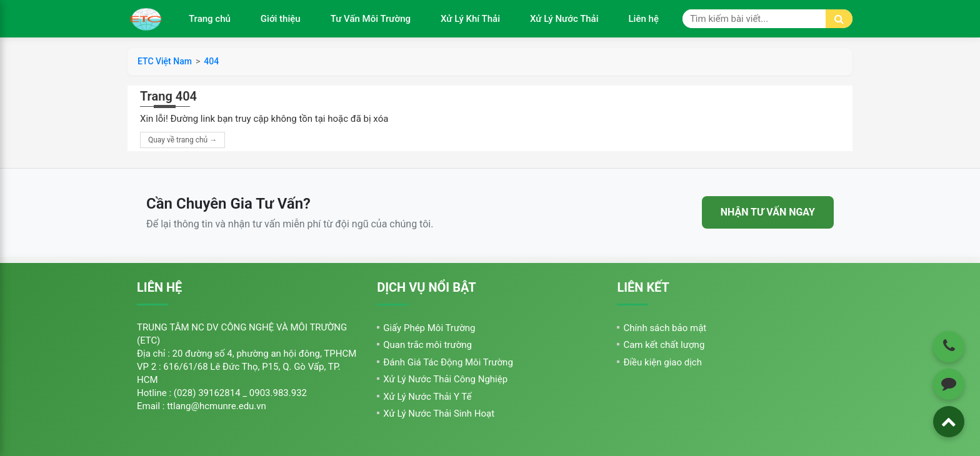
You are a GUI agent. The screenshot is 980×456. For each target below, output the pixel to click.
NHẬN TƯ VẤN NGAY (768, 212)
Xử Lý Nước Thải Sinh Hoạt (439, 414)
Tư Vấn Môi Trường (371, 19)
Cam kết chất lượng (664, 345)
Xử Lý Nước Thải (564, 19)
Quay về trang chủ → (182, 140)
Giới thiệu (281, 19)
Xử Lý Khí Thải (470, 19)
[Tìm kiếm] (839, 19)
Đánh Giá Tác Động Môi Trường (448, 362)
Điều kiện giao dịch (662, 362)
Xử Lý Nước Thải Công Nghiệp (445, 379)
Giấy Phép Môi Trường (429, 328)
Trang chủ (210, 19)
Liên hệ (644, 19)
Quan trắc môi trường (427, 345)
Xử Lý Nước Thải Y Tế (427, 397)
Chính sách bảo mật (665, 328)
